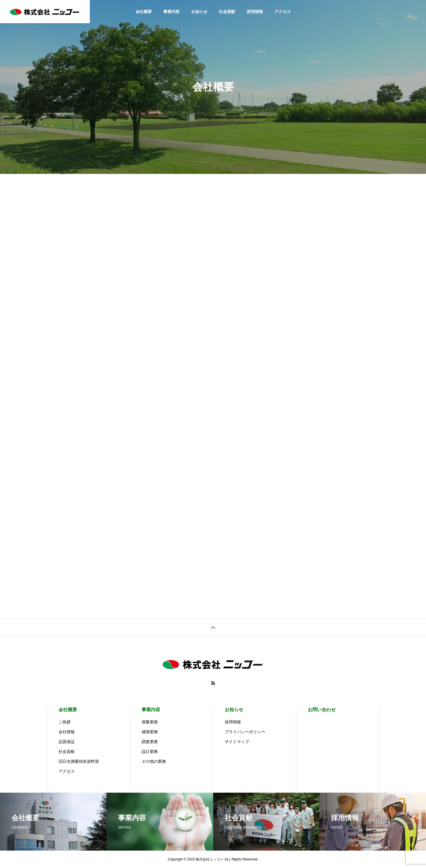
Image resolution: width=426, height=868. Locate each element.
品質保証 (67, 742)
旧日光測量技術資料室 (79, 761)
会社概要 (144, 12)
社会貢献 (227, 12)
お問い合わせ (322, 710)
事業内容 (171, 12)
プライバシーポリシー (245, 732)
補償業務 (150, 732)
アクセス (283, 12)
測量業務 (150, 722)
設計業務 (150, 751)
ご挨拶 (65, 722)
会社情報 (67, 732)
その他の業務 (154, 761)
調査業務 (150, 742)
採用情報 (255, 12)
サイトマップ (237, 742)
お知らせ (199, 12)
